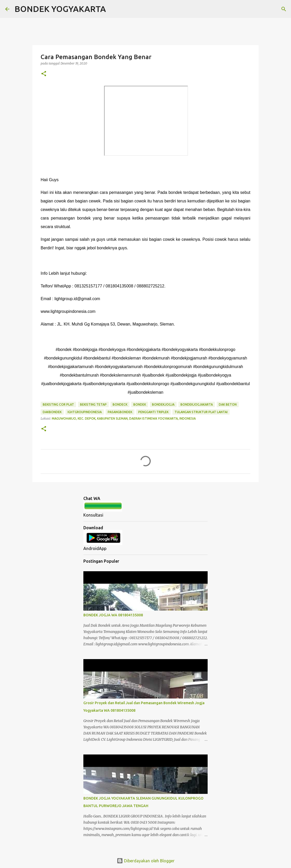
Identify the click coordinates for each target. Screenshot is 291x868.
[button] (44, 74)
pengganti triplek (153, 412)
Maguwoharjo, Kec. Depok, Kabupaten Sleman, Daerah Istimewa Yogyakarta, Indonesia (124, 418)
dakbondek (52, 412)
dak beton (228, 404)
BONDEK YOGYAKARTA (60, 9)
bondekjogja (163, 404)
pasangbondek (120, 412)
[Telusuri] (113, 9)
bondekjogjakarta (197, 404)
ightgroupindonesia (85, 412)
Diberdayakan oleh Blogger (146, 861)
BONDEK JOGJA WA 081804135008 (113, 615)
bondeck (120, 404)
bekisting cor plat (58, 404)
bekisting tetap (93, 404)
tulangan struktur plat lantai (201, 412)
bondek (140, 404)
